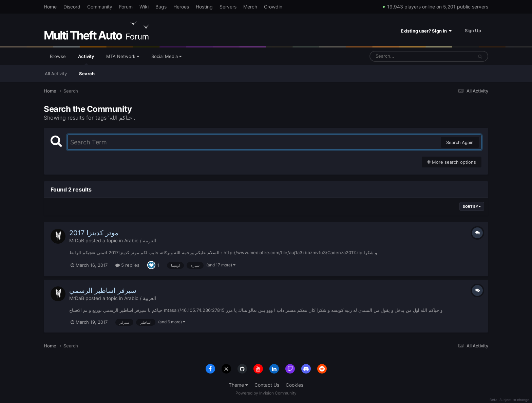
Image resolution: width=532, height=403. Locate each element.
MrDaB (77, 240)
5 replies (127, 265)
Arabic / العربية (140, 240)
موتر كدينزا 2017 (94, 233)
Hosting (204, 7)
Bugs (161, 7)
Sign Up (473, 31)
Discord (72, 7)
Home (50, 7)
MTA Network (123, 56)
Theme (238, 385)
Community (100, 7)
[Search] (403, 56)
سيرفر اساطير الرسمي (103, 290)
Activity (86, 59)
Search (87, 74)
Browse (58, 56)
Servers (228, 7)
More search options (452, 162)
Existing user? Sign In (426, 31)
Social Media (166, 56)
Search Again (460, 142)
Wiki (144, 7)
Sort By (472, 206)
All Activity (56, 74)
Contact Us (267, 385)
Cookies (294, 385)
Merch (250, 7)
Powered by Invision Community (266, 393)
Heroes (181, 7)
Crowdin (273, 7)
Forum (126, 7)
